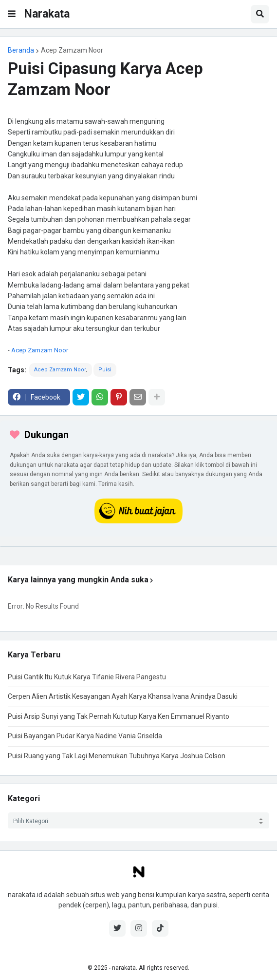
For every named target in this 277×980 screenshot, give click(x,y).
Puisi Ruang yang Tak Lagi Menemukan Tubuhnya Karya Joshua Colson (117, 756)
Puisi (105, 370)
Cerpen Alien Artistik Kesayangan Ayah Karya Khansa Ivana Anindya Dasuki (123, 696)
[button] (12, 14)
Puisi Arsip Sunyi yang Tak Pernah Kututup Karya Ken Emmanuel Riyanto (119, 716)
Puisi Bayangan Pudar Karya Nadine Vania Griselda (85, 736)
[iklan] (138, 547)
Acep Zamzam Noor (72, 50)
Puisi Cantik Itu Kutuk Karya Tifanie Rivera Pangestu (87, 677)
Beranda (21, 50)
